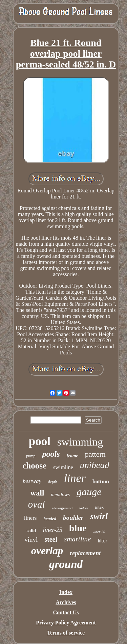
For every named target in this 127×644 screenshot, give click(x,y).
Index (66, 592)
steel (51, 539)
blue (78, 528)
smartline (77, 539)
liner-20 (99, 532)
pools (51, 454)
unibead (95, 465)
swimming (80, 442)
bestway (32, 481)
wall (37, 493)
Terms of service (66, 633)
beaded (50, 519)
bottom (101, 481)
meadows (60, 494)
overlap (47, 551)
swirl (99, 516)
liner (75, 478)
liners (30, 518)
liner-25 (52, 530)
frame (72, 456)
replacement (85, 553)
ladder (84, 508)
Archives (66, 602)
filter (102, 541)
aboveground (62, 508)
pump (31, 456)
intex (99, 507)
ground (66, 564)
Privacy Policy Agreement (66, 623)
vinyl (31, 540)
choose (34, 466)
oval (37, 504)
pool (40, 441)
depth (53, 482)
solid (31, 531)
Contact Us (66, 612)
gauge (89, 492)
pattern (95, 454)
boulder (73, 518)
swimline (63, 467)
